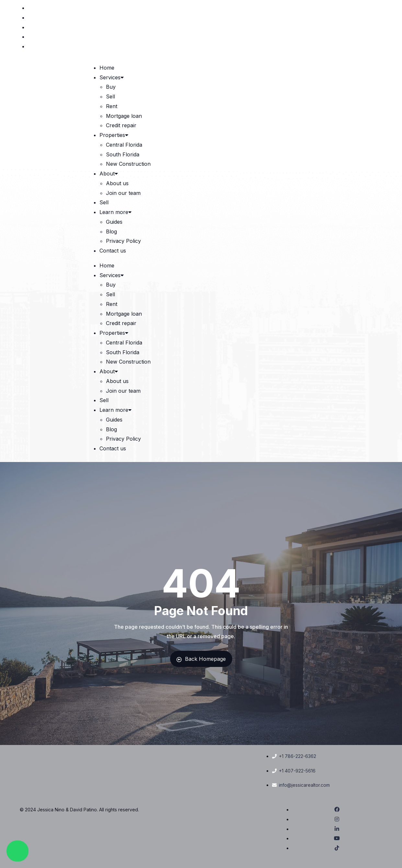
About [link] (109, 174)
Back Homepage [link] (201, 659)
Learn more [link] (116, 212)
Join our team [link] (123, 193)
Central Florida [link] (124, 145)
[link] (378, 8)
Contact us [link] (113, 251)
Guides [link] (114, 222)
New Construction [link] (128, 164)
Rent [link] (112, 106)
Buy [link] (111, 87)
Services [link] (112, 77)
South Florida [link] (123, 154)
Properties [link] (114, 135)
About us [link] (117, 183)
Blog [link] (111, 231)
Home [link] (107, 68)
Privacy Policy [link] (123, 241)
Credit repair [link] (121, 125)
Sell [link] (110, 96)
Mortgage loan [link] (124, 116)
